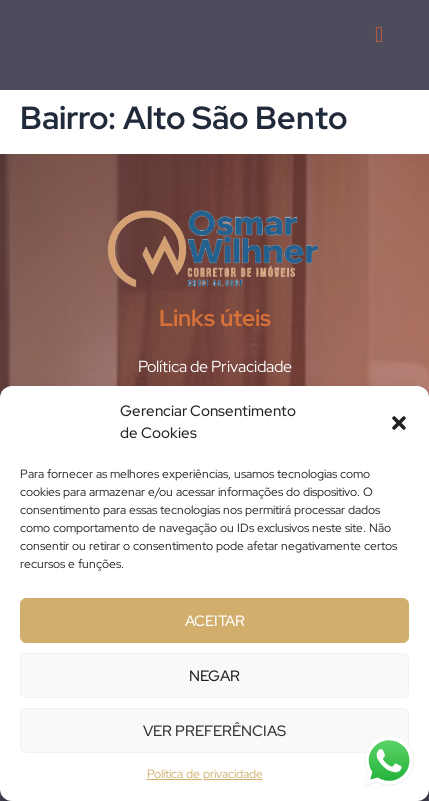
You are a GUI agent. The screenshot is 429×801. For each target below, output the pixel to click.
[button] (399, 423)
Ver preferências (214, 731)
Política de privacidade (205, 774)
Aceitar (215, 621)
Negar (214, 676)
